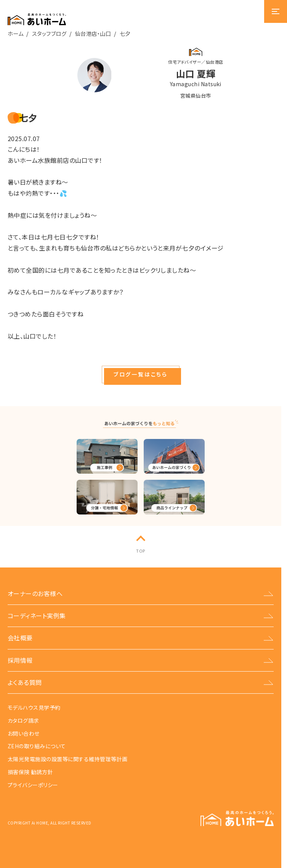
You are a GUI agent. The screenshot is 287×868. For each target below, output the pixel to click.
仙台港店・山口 (93, 33)
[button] (141, 375)
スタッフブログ (49, 33)
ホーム (15, 33)
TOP (140, 551)
